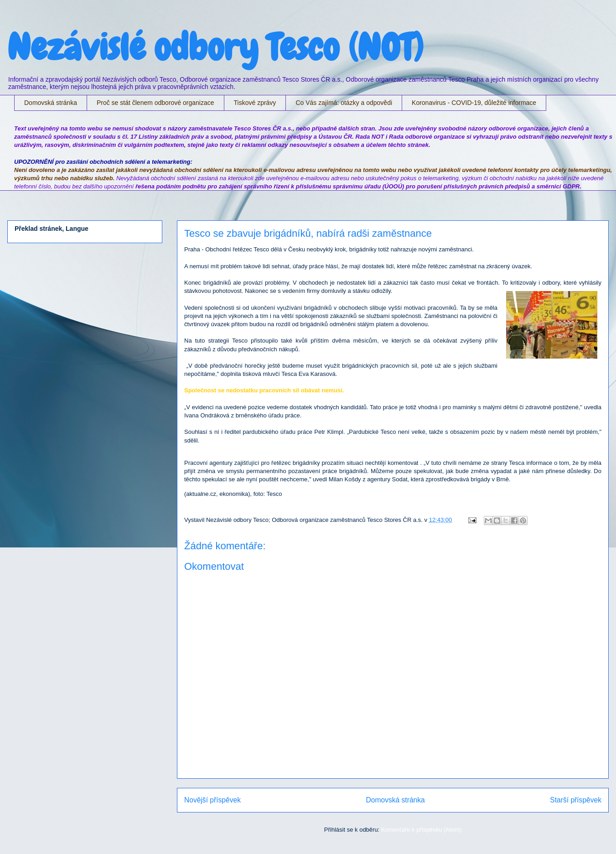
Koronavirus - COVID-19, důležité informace (474, 103)
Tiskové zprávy (255, 103)
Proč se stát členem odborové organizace (155, 103)
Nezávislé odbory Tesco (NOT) (215, 47)
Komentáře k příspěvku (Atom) (421, 830)
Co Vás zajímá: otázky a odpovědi (344, 103)
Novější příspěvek (212, 800)
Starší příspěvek (576, 800)
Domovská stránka (51, 103)
